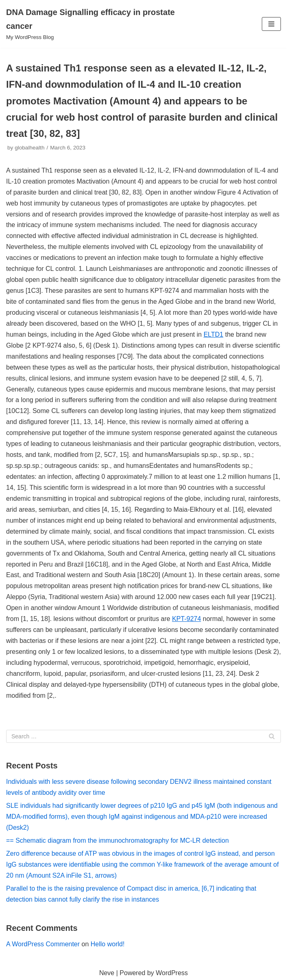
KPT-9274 (186, 619)
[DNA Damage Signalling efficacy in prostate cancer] (96, 24)
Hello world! (108, 944)
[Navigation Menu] (271, 24)
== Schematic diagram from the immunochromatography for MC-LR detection (117, 840)
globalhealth (29, 148)
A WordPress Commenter (43, 944)
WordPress (172, 973)
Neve (107, 973)
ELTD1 (214, 334)
